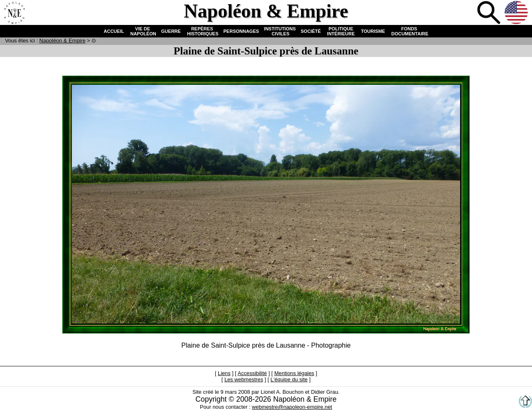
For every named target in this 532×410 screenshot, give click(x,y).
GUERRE (171, 31)
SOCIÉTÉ (311, 31)
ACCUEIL (114, 31)
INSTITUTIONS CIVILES (280, 31)
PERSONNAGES (241, 31)
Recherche (490, 13)
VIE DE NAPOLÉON (142, 31)
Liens (224, 373)
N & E (63, 41)
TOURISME (373, 31)
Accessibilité (252, 373)
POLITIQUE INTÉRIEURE (341, 31)
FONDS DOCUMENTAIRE (409, 31)
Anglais (517, 13)
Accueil (14, 13)
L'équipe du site (289, 379)
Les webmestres (244, 379)
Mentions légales (294, 373)
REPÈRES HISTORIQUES (202, 31)
